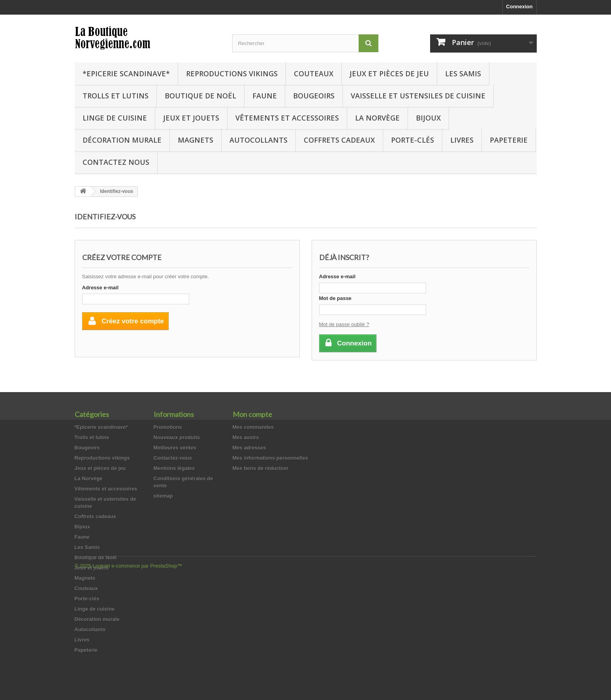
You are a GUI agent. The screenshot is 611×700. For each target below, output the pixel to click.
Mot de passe (335, 298)
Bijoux (428, 118)
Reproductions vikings (232, 74)
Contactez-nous (173, 458)
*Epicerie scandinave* (126, 74)
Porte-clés (413, 140)
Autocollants (258, 140)
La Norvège (377, 118)
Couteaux (314, 74)
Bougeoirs (314, 96)
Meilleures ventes (175, 448)
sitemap (163, 496)
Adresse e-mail (101, 288)
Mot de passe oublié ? (344, 324)
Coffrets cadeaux (339, 140)
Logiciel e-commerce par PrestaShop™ (137, 678)
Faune (265, 96)
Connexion (519, 7)
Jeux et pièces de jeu (389, 74)
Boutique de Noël (200, 96)
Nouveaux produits (177, 437)
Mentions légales (174, 468)
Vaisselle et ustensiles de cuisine (418, 96)
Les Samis (463, 74)
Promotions (168, 427)
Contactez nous (116, 162)
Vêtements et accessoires (287, 118)
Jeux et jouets (191, 118)
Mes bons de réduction (261, 468)
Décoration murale (122, 140)
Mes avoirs (246, 437)
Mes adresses (249, 448)
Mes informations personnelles (270, 458)
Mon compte (252, 414)
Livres (462, 140)
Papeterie (509, 140)
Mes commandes (253, 427)
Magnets (196, 140)
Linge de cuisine (115, 118)
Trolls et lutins (116, 96)
